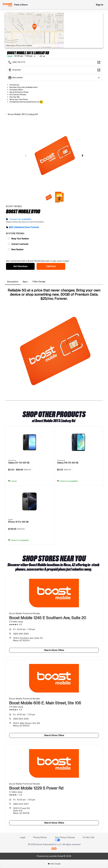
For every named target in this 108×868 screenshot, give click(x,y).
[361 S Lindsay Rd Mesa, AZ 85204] (55, 70)
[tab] (13, 282)
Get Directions (20, 266)
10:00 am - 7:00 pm (24, 629)
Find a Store (21, 5)
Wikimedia (10, 46)
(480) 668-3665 (21, 634)
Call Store (51, 266)
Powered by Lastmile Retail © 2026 (54, 856)
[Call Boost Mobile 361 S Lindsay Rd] (55, 62)
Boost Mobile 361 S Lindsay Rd (23, 114)
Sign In (99, 5)
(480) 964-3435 (21, 719)
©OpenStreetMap (24, 46)
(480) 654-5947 (21, 804)
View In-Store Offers (54, 650)
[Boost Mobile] (8, 5)
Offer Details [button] (54, 864)
